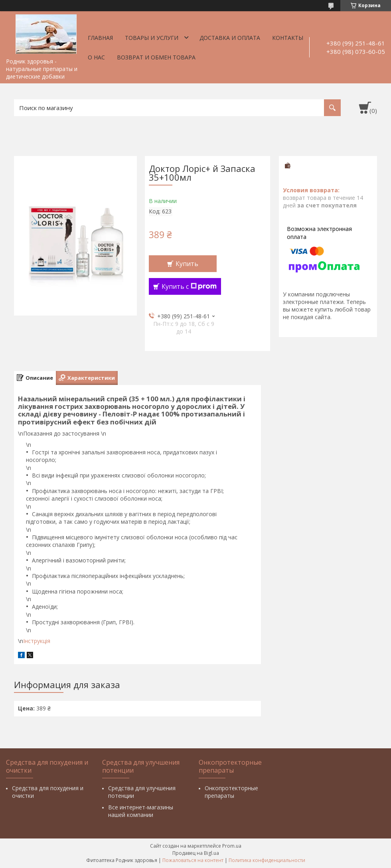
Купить (187, 264)
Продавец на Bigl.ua (196, 853)
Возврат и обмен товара (156, 57)
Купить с (189, 286)
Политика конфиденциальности (267, 860)
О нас (96, 57)
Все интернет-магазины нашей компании (141, 811)
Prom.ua (232, 846)
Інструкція (37, 641)
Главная (100, 38)
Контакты (288, 38)
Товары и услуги (152, 38)
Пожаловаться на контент (193, 860)
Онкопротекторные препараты (231, 792)
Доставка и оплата (230, 38)
